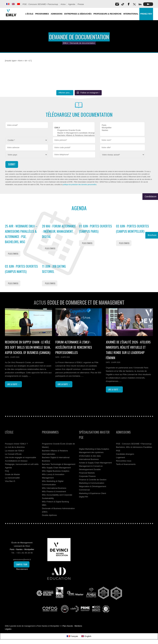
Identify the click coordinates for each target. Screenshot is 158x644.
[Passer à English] (86, 636)
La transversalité (12, 478)
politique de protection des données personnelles (80, 185)
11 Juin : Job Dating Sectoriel (54, 269)
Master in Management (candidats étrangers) (74, 133)
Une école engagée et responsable (21, 457)
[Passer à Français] (72, 636)
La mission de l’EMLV (15, 451)
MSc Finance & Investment (54, 491)
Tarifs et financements (126, 464)
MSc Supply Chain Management (56, 468)
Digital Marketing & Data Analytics (94, 449)
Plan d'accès (68, 626)
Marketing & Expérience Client (93, 493)
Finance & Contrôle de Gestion (93, 480)
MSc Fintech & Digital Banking (55, 502)
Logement (121, 457)
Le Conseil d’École (13, 454)
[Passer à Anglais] (13, 4)
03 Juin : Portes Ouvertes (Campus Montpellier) (132, 229)
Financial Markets (87, 473)
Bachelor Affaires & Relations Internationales (74, 135)
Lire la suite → (13, 384)
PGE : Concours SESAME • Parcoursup (40, 4)
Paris (122, 125)
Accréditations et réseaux (16, 461)
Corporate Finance (87, 476)
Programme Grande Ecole (74, 130)
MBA (44, 505)
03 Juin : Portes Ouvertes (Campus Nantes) (21, 269)
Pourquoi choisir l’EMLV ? (16, 444)
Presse (81, 4)
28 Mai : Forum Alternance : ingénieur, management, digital (59, 231)
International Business (89, 459)
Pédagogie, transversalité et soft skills (22, 464)
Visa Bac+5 (10, 481)
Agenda (72, 4)
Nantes (122, 130)
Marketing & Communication (92, 483)
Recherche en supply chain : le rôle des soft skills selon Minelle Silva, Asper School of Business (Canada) (28, 347)
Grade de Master (12, 474)
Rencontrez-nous (124, 461)
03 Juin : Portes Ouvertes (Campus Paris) (95, 229)
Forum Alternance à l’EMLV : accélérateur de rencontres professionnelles (74, 347)
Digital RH (84, 497)
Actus (63, 4)
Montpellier (122, 128)
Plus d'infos (13, 254)
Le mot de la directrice (15, 447)
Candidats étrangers (125, 454)
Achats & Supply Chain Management (95, 463)
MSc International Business (54, 488)
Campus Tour (22, 564)
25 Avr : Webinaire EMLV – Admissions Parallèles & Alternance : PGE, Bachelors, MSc (21, 234)
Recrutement (22, 569)
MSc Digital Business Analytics (56, 471)
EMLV (66, 43)
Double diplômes (49, 515)
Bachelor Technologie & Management (59, 464)
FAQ (7, 471)
